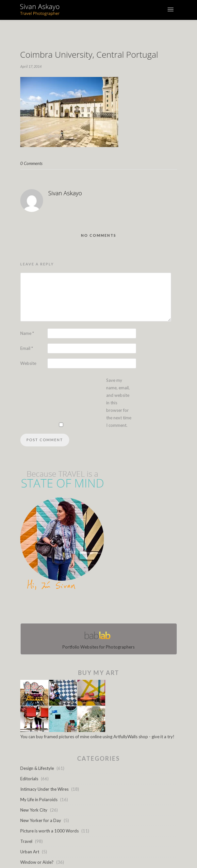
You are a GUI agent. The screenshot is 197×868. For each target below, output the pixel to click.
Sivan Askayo (65, 193)
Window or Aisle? (37, 862)
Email (27, 348)
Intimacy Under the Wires (44, 789)
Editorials (29, 779)
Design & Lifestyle (37, 768)
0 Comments (31, 163)
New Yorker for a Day (41, 820)
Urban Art (30, 852)
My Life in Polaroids (39, 800)
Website (28, 363)
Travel (26, 841)
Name (27, 333)
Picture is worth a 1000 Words (49, 831)
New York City (34, 810)
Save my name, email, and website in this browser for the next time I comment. (119, 403)
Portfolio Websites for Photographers (99, 639)
